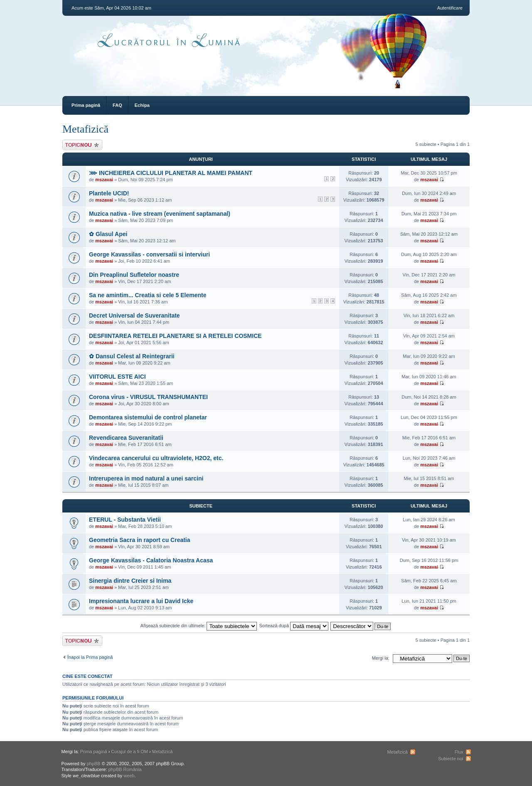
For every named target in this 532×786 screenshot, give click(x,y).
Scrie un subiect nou (82, 145)
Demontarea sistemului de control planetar (148, 417)
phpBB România (125, 769)
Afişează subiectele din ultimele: (199, 626)
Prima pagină (86, 105)
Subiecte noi (451, 759)
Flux (459, 752)
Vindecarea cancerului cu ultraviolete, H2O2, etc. (156, 458)
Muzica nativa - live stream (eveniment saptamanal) (160, 214)
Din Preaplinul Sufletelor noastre (134, 275)
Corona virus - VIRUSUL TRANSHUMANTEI (148, 397)
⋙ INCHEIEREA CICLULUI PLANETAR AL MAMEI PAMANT (171, 173)
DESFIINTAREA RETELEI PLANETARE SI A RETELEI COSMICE (175, 336)
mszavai (104, 180)
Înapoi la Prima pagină (90, 657)
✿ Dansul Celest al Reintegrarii (132, 356)
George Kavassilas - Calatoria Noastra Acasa (151, 560)
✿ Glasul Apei (108, 234)
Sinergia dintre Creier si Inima (130, 581)
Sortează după (294, 626)
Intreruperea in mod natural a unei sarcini (146, 478)
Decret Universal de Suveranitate (134, 315)
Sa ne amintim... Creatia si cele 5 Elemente (148, 295)
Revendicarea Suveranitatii (126, 438)
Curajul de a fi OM (129, 752)
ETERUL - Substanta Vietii (125, 520)
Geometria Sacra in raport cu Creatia (140, 540)
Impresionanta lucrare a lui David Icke (141, 601)
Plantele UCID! (109, 193)
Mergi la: (381, 658)
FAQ (117, 105)
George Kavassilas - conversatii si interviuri (149, 254)
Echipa (142, 105)
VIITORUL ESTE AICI (117, 377)
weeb (129, 776)
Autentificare (450, 8)
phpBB (94, 764)
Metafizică (85, 129)
